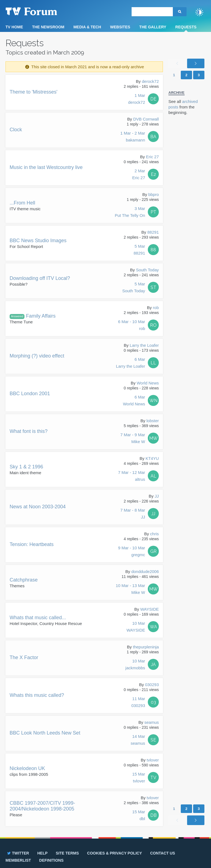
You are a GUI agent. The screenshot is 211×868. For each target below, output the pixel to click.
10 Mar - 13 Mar (130, 589)
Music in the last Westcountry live (46, 167)
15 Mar (139, 778)
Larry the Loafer (144, 345)
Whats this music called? (37, 695)
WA (153, 627)
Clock (16, 130)
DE (153, 99)
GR (153, 551)
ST (153, 287)
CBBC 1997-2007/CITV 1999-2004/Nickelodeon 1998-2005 (42, 806)
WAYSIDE (149, 609)
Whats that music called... (38, 618)
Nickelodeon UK (27, 768)
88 (153, 250)
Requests (186, 27)
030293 (152, 685)
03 (153, 702)
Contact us (163, 853)
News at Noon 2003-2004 (38, 507)
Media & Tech (87, 27)
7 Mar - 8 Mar (133, 514)
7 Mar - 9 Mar (133, 439)
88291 (153, 232)
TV (153, 778)
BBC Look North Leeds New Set (45, 733)
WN (153, 401)
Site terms (67, 853)
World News (148, 383)
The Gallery (153, 27)
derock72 (150, 81)
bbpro (154, 194)
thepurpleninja (146, 647)
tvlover (153, 760)
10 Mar (136, 627)
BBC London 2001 (30, 394)
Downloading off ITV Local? (40, 278)
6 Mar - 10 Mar (132, 326)
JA (153, 664)
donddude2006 (145, 571)
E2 (153, 174)
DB (153, 815)
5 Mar (139, 250)
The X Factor (24, 657)
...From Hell (22, 203)
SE (153, 740)
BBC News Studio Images (38, 241)
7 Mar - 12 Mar (132, 476)
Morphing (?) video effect (37, 356)
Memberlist (18, 860)
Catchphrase (24, 580)
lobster (153, 421)
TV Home (14, 27)
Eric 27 (152, 157)
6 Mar (131, 363)
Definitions (52, 860)
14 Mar (138, 740)
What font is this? (29, 431)
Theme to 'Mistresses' (34, 92)
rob (156, 308)
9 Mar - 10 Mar (132, 552)
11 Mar (138, 703)
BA (153, 137)
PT (153, 212)
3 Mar (130, 212)
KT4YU (152, 458)
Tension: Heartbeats (32, 544)
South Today (147, 270)
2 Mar (139, 175)
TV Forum (40, 11)
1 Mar (137, 99)
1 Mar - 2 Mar (133, 137)
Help (42, 853)
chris (154, 534)
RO (153, 325)
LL (153, 363)
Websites (120, 27)
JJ (157, 496)
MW (153, 438)
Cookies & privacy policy (114, 853)
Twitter (18, 853)
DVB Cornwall (146, 119)
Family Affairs (33, 316)
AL (153, 476)
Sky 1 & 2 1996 (26, 467)
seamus (152, 722)
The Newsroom (48, 27)
